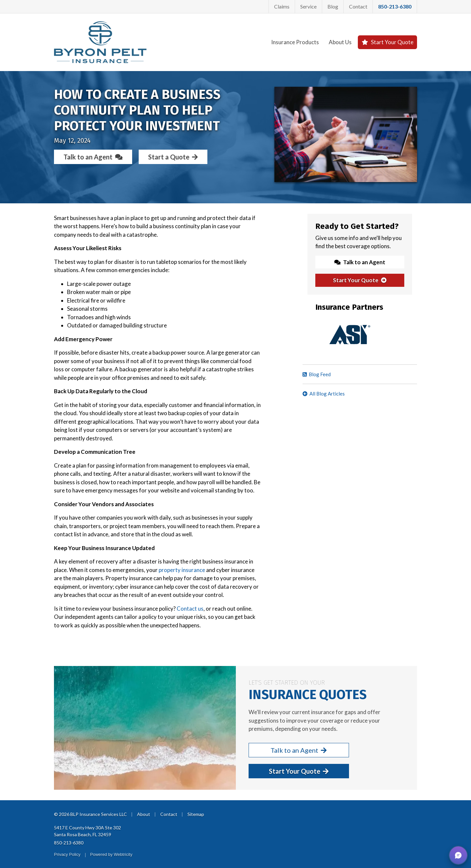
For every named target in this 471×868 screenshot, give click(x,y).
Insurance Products (295, 42)
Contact (358, 6)
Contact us (190, 609)
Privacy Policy (67, 854)
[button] (458, 855)
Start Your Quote (387, 42)
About (144, 814)
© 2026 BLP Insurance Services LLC (90, 814)
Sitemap (196, 814)
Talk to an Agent (93, 157)
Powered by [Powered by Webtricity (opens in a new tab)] (111, 854)
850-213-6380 (69, 843)
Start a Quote (173, 157)
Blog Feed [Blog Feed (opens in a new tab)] (317, 374)
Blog (333, 6)
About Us (340, 42)
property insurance (182, 570)
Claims (282, 6)
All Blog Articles (324, 394)
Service (308, 6)
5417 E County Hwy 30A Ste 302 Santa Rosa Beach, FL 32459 (87, 831)
